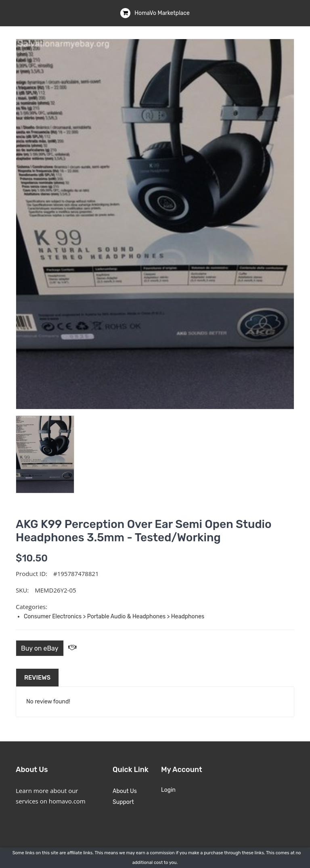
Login (168, 790)
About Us (125, 791)
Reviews (37, 678)
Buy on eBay (40, 648)
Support (123, 802)
